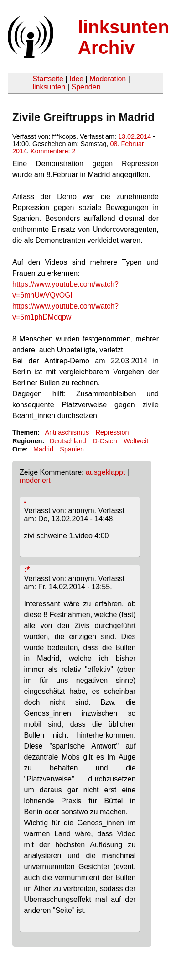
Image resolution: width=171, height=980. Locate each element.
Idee (76, 79)
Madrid (43, 449)
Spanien (72, 449)
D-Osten (105, 441)
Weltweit (136, 441)
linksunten (49, 87)
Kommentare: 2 (53, 151)
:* (27, 570)
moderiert (35, 480)
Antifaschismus (67, 432)
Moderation (108, 79)
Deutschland (68, 441)
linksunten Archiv (124, 37)
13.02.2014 (135, 136)
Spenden (86, 87)
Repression (112, 432)
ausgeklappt (105, 472)
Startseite (48, 79)
